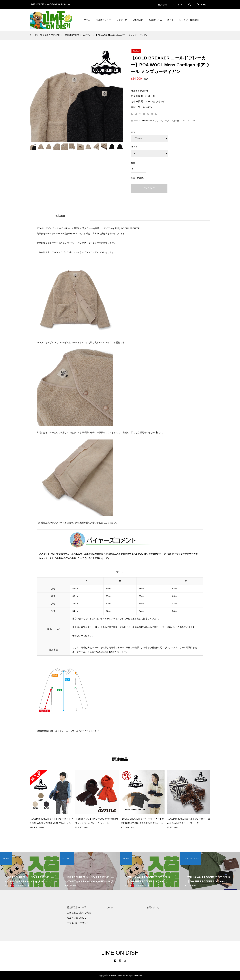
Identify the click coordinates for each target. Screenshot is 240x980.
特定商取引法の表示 (77, 907)
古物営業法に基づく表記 (79, 913)
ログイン (178, 5)
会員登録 (162, 5)
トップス (167, 121)
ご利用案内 (138, 20)
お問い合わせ (153, 907)
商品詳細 (60, 216)
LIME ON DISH (120, 953)
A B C (136, 121)
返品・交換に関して (77, 918)
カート (171, 20)
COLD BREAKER (147, 121)
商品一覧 (175, 121)
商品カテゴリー (103, 20)
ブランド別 (122, 20)
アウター (159, 121)
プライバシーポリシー (78, 923)
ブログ (110, 907)
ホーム (87, 20)
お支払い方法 (155, 20)
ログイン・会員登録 (189, 20)
